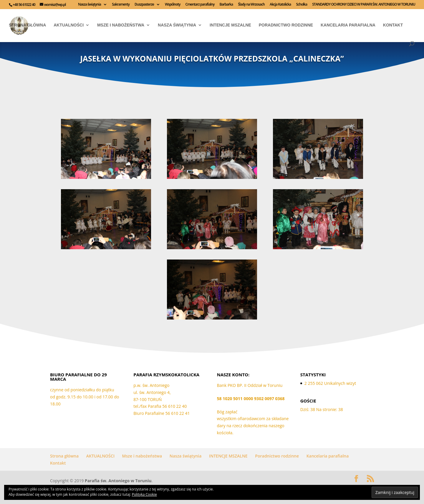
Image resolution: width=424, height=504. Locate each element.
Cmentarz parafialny (200, 5)
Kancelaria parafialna (348, 25)
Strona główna (27, 25)
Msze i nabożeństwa (121, 25)
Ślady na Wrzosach (251, 5)
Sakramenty (121, 5)
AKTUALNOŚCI (69, 25)
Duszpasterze (144, 5)
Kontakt (393, 25)
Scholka (302, 5)
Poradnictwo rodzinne (286, 25)
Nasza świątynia (90, 5)
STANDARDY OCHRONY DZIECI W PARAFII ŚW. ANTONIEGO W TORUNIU (364, 5)
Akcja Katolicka (280, 5)
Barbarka (226, 5)
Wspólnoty (173, 5)
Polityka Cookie (144, 494)
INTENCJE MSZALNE (230, 25)
